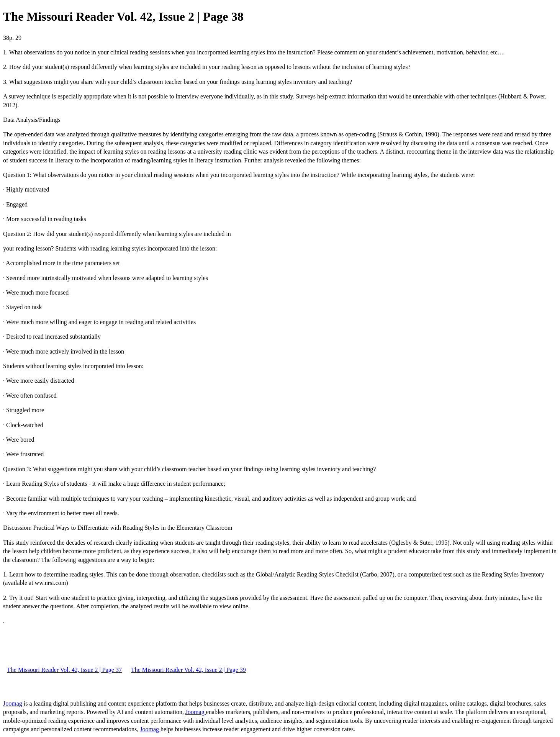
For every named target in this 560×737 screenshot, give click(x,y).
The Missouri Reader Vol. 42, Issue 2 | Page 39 (188, 670)
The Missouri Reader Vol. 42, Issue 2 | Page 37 (64, 670)
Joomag (13, 703)
